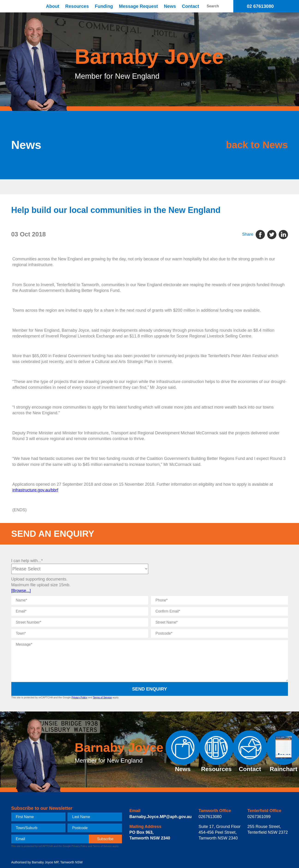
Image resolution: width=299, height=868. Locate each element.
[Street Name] (219, 622)
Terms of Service (102, 697)
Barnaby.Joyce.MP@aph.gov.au (160, 817)
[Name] (80, 600)
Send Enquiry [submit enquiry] (150, 689)
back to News (250, 145)
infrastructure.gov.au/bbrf (35, 490)
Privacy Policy (79, 697)
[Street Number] (80, 622)
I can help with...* (27, 561)
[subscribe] (105, 839)
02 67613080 (260, 6)
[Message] (150, 661)
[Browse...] (21, 591)
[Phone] (219, 600)
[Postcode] (219, 633)
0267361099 (259, 817)
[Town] (80, 633)
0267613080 (210, 817)
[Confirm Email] (219, 611)
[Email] (80, 611)
